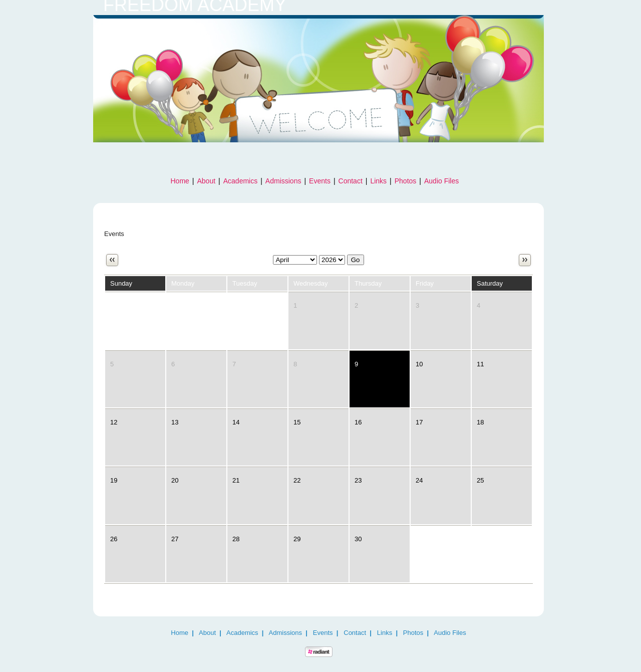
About (207, 181)
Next (525, 260)
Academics (240, 181)
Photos (406, 181)
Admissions (283, 181)
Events (320, 181)
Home (180, 181)
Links (378, 181)
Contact (351, 181)
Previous (112, 260)
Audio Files (441, 181)
